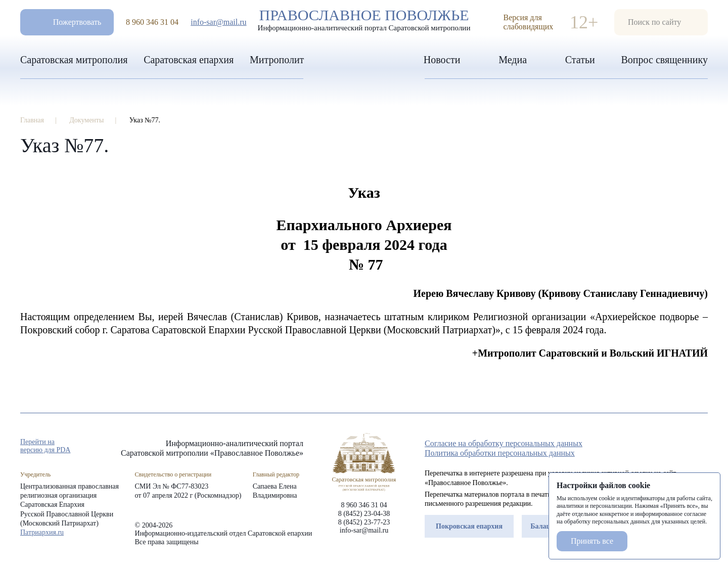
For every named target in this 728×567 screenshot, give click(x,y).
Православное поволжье (364, 19)
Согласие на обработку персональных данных (504, 443)
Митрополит (277, 60)
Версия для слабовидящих (529, 22)
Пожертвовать (77, 22)
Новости (442, 60)
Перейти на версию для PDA (45, 446)
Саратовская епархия (189, 60)
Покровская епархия (469, 526)
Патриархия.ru (42, 532)
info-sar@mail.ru (218, 22)
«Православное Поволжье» (364, 462)
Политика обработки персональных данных (500, 453)
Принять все (592, 541)
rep (648, 447)
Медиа (513, 60)
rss (703, 447)
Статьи (580, 60)
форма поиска (661, 22)
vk (685, 447)
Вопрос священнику (664, 60)
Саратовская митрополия (74, 60)
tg (666, 447)
